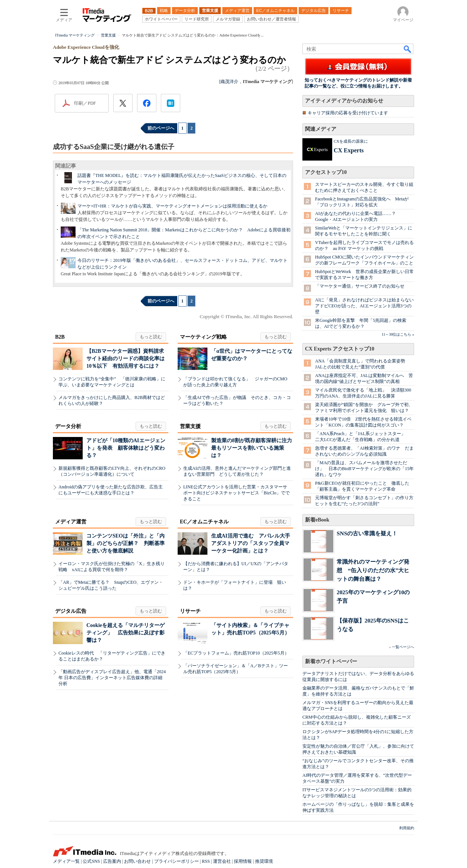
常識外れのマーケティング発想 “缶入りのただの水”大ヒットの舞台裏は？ (373, 570)
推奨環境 (264, 861)
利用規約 (407, 828)
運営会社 (222, 861)
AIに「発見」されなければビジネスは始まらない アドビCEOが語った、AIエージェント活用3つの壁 (367, 306)
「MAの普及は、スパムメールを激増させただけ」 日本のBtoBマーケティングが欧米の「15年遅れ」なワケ (364, 469)
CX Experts (349, 150)
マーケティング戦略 (203, 337)
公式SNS (91, 861)
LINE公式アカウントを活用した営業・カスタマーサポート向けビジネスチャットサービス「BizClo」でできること (236, 493)
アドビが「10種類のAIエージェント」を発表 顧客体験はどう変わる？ (126, 448)
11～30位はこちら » (398, 334)
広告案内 (112, 861)
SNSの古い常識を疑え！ (367, 533)
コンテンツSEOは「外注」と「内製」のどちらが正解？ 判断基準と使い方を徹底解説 (126, 543)
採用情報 (243, 861)
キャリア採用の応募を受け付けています (348, 113)
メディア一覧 (66, 861)
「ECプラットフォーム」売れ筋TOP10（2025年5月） (236, 653)
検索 (408, 49)
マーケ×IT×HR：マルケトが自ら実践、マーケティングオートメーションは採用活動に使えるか (172, 206)
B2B (60, 337)
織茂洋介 (229, 82)
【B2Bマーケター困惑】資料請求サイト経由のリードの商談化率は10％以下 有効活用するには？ (126, 359)
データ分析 (68, 426)
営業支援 (190, 426)
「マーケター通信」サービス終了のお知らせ (360, 286)
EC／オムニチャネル (204, 522)
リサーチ (190, 611)
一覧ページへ (403, 647)
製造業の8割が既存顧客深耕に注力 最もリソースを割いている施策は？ (254, 448)
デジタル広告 (71, 611)
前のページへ (161, 128)
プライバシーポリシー (177, 861)
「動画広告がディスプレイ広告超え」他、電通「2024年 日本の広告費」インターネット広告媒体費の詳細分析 (112, 678)
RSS (206, 861)
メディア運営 (71, 522)
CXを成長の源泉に (351, 141)
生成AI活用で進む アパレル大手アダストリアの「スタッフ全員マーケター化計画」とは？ (251, 543)
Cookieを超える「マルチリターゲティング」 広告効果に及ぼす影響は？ (126, 633)
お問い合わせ (137, 861)
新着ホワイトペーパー (331, 661)
